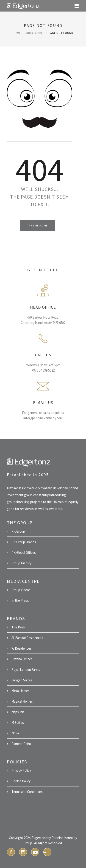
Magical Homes (22, 701)
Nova (15, 733)
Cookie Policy (21, 781)
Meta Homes (21, 691)
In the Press (20, 600)
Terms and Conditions (27, 792)
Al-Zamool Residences (27, 638)
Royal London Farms (26, 670)
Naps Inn (18, 712)
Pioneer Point (21, 744)
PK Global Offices (24, 553)
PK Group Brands (24, 542)
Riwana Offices (22, 659)
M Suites (18, 723)
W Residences (22, 648)
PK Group (18, 531)
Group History (21, 563)
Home (17, 33)
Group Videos (21, 590)
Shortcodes (35, 33)
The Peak (18, 627)
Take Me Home (37, 225)
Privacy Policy (21, 770)
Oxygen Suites (22, 680)
